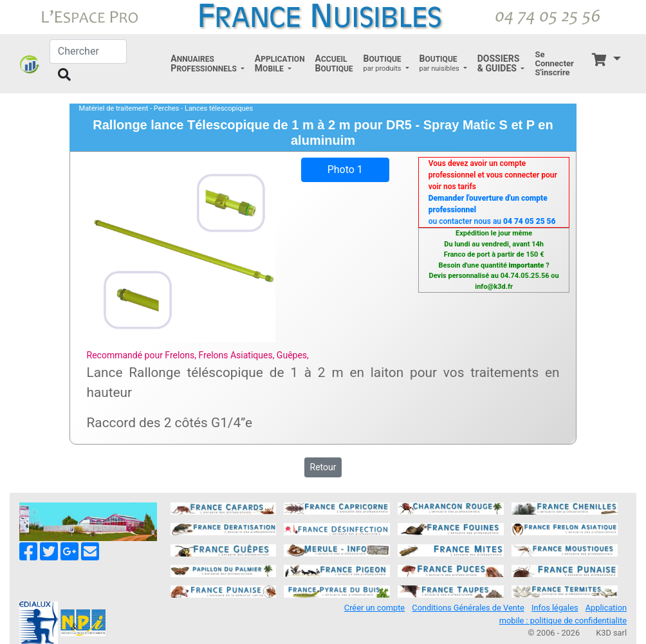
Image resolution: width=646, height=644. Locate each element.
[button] (207, 64)
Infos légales (555, 608)
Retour (323, 467)
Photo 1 (345, 170)
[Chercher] (88, 51)
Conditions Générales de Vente (468, 608)
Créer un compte (374, 608)
